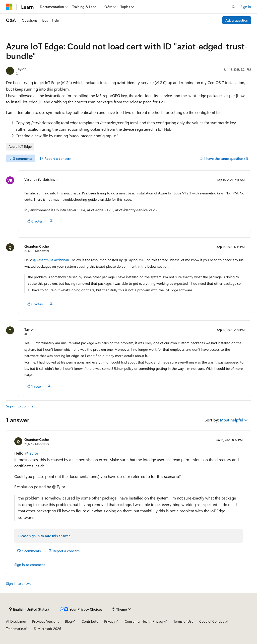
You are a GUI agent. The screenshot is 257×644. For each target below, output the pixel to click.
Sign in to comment (21, 406)
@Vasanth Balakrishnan (52, 260)
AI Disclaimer (16, 621)
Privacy (110, 621)
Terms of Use (183, 621)
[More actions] (247, 33)
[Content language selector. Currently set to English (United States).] (29, 609)
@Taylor (31, 453)
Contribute (90, 621)
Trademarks (15, 629)
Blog (68, 621)
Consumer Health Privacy (144, 621)
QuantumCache (37, 246)
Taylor (21, 69)
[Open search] (233, 7)
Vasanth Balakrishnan (41, 179)
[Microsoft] (9, 7)
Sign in (246, 7)
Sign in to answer (19, 583)
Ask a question (237, 20)
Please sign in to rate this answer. (44, 536)
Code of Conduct (212, 621)
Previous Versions (46, 621)
